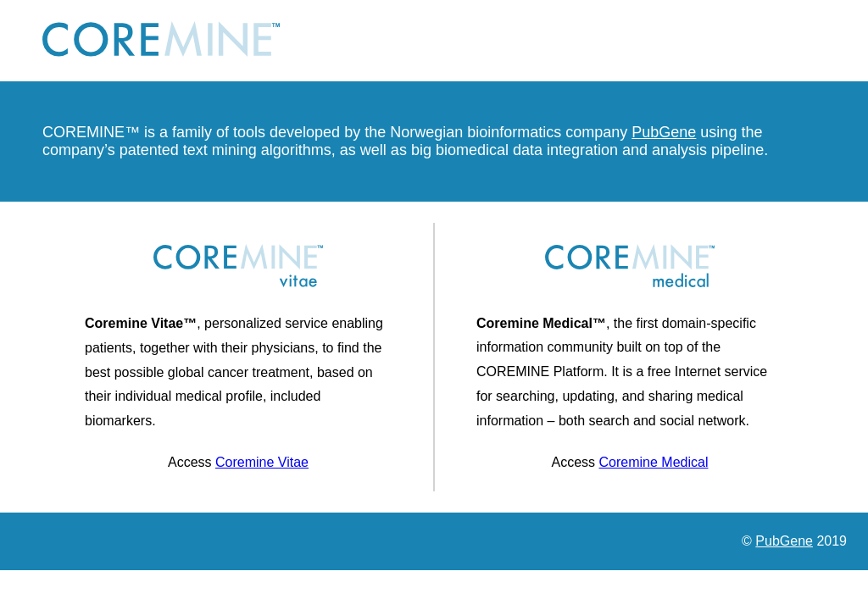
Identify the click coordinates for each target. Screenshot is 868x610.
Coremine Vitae (262, 462)
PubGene (664, 132)
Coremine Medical (654, 462)
